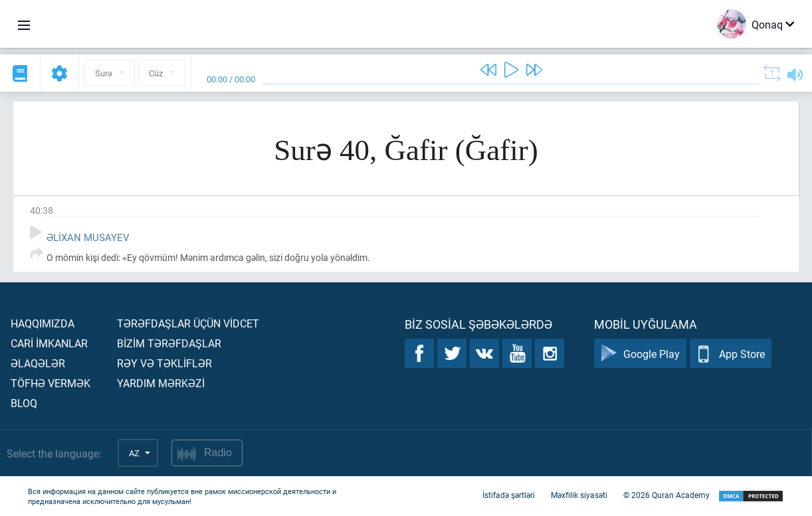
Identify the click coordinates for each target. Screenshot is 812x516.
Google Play (640, 354)
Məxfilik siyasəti (579, 495)
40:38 (42, 210)
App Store (731, 354)
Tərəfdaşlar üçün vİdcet (188, 323)
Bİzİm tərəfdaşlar (169, 343)
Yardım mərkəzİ (161, 383)
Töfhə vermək (51, 383)
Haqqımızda (43, 323)
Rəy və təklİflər (164, 363)
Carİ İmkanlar (49, 343)
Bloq (24, 403)
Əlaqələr (38, 363)
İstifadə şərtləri (509, 495)
